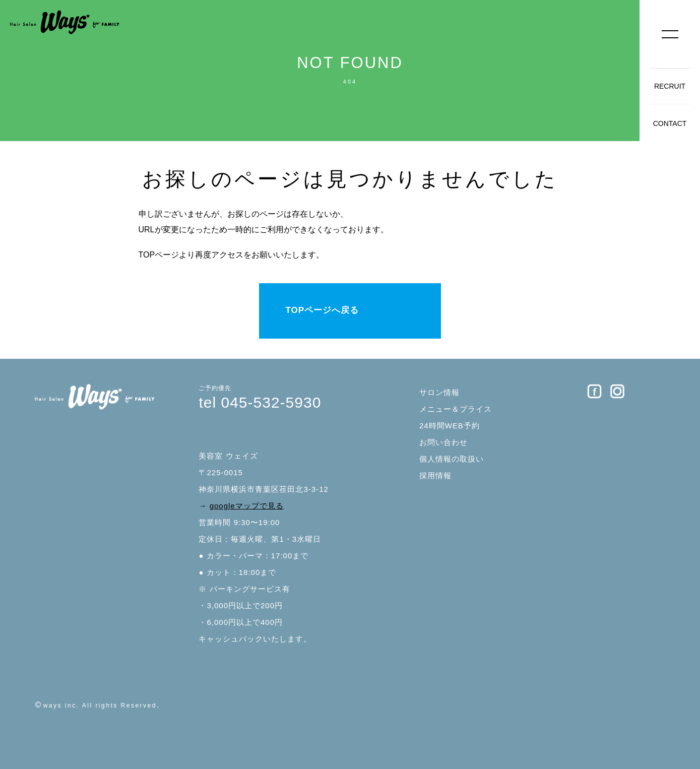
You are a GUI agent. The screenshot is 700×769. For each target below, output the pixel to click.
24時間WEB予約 (450, 426)
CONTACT (670, 123)
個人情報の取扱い (452, 459)
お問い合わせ (443, 442)
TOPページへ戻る (322, 310)
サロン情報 (439, 392)
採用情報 (435, 475)
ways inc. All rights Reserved (100, 706)
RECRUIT (670, 86)
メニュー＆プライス (456, 409)
